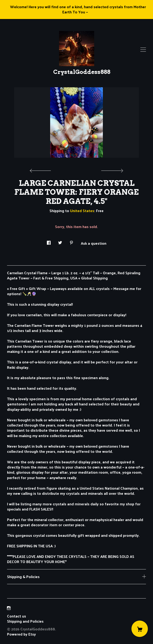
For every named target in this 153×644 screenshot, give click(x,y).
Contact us (17, 616)
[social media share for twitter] (60, 241)
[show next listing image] (112, 169)
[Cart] (140, 629)
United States (82, 211)
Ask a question (94, 243)
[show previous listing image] (41, 169)
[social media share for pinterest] (71, 241)
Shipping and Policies (25, 621)
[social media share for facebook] (49, 241)
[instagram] (9, 608)
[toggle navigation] (143, 50)
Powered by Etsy (21, 634)
